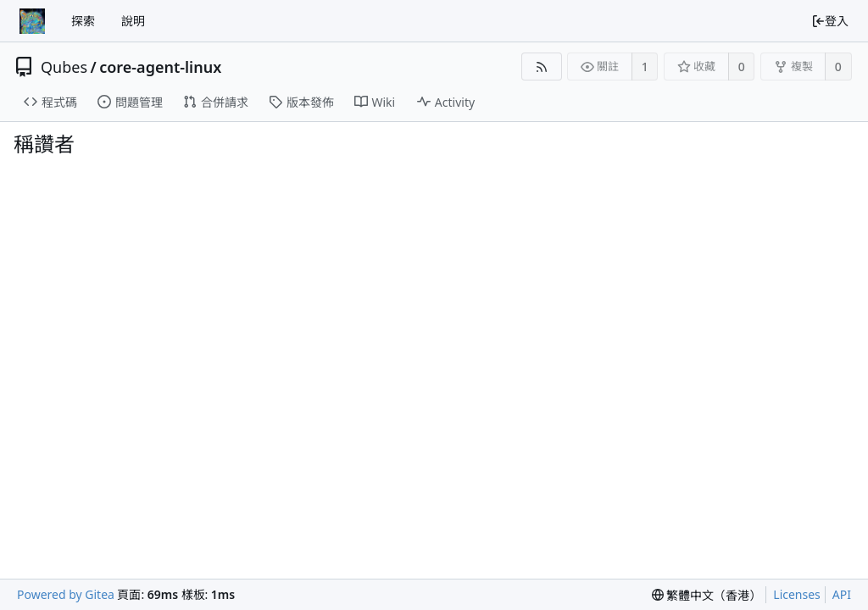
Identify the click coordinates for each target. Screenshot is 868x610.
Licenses (797, 594)
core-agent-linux (160, 67)
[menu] (707, 595)
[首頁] (32, 21)
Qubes (64, 67)
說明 (133, 21)
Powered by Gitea (66, 594)
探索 (83, 21)
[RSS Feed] (541, 67)
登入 (830, 21)
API (842, 594)
